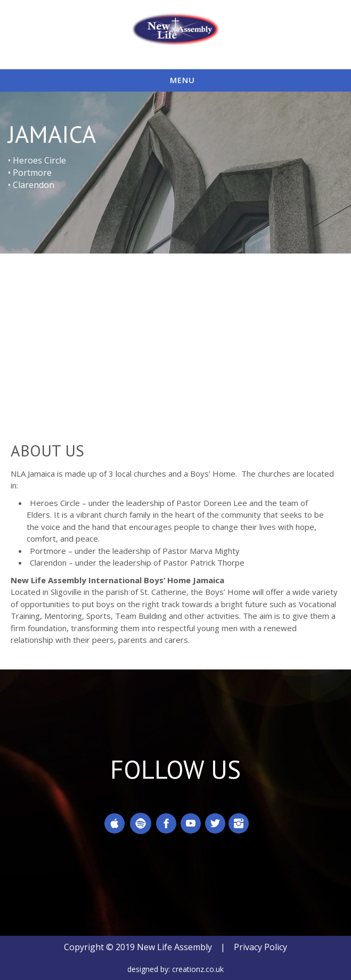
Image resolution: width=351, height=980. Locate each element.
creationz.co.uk (198, 969)
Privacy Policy (260, 947)
